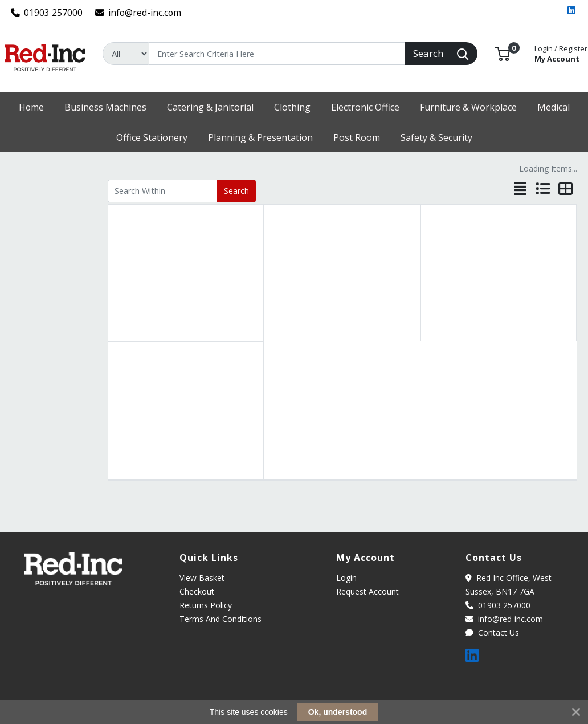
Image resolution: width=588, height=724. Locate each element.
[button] (502, 53)
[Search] (277, 54)
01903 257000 (47, 13)
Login (346, 578)
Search (236, 191)
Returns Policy (206, 605)
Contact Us (492, 633)
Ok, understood (338, 712)
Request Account (367, 591)
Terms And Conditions (220, 619)
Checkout (197, 591)
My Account (561, 53)
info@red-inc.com (138, 13)
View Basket (202, 578)
